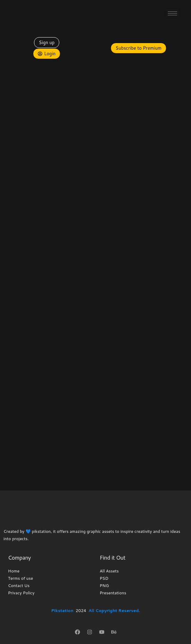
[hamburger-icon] (172, 13)
